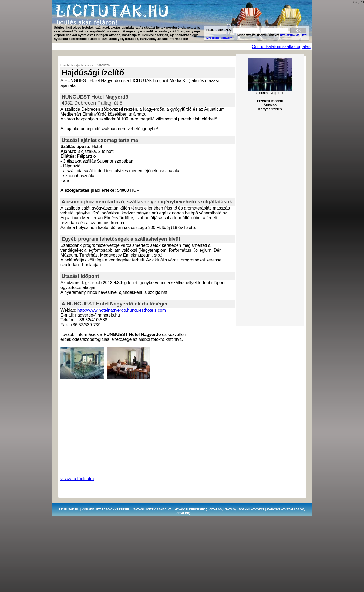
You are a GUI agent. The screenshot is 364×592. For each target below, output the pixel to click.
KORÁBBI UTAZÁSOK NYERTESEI (105, 509)
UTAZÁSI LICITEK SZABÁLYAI (152, 509)
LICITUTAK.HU (69, 509)
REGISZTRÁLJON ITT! (294, 35)
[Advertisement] (152, 47)
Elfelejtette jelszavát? (219, 38)
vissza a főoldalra (77, 479)
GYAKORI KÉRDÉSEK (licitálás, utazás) (205, 509)
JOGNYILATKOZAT (251, 509)
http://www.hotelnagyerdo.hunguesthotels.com (122, 310)
